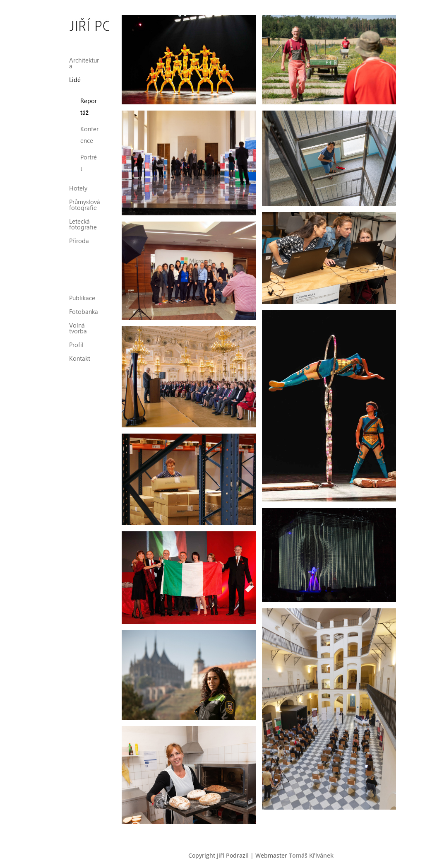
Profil (76, 337)
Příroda (79, 234)
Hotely (78, 181)
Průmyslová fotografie (85, 198)
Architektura (84, 56)
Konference (89, 127)
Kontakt (80, 351)
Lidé (75, 73)
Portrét (89, 155)
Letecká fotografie (83, 217)
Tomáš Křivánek (311, 855)
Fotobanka (84, 304)
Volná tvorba (78, 321)
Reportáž (89, 99)
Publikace (82, 291)
